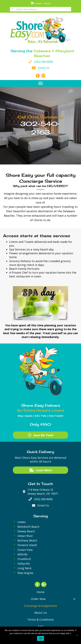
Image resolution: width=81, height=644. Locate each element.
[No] (77, 635)
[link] (41, 592)
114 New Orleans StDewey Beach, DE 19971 (43, 492)
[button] (40, 83)
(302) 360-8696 (44, 62)
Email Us (44, 68)
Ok (40, 638)
